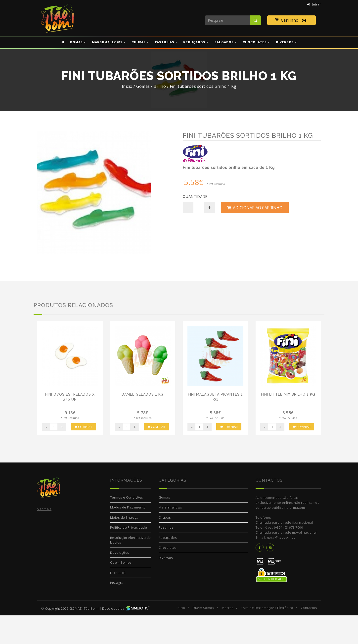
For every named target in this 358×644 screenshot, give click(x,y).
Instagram (118, 611)
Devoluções (120, 581)
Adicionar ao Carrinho (255, 208)
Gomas (164, 526)
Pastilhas (166, 556)
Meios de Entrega (124, 546)
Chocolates (168, 576)
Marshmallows (170, 536)
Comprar (83, 455)
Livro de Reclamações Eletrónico (267, 636)
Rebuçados (168, 566)
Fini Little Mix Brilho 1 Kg (288, 423)
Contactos (309, 636)
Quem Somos (121, 591)
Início (127, 86)
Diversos (166, 586)
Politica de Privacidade (129, 556)
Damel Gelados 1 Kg (143, 423)
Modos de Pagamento (128, 536)
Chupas (165, 546)
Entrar (314, 4)
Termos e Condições (127, 526)
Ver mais (44, 538)
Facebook (118, 601)
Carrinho (291, 20)
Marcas (227, 636)
